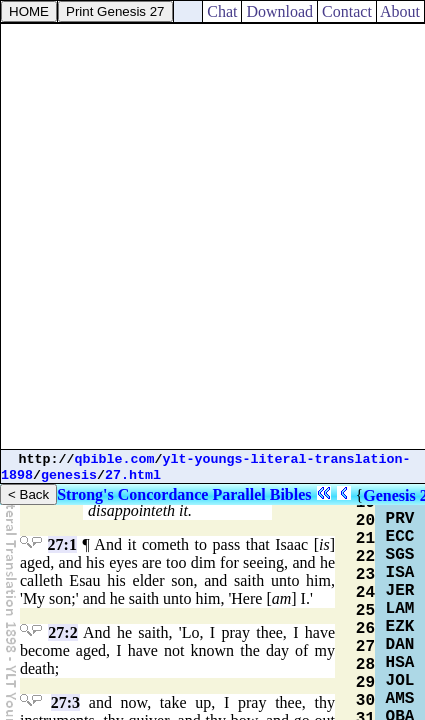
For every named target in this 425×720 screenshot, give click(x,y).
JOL (400, 681)
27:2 (62, 632)
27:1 (62, 544)
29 (365, 683)
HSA (400, 663)
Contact (347, 11)
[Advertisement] (212, 236)
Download (279, 11)
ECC (400, 537)
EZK (400, 627)
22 (365, 557)
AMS (400, 699)
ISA (400, 573)
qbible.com (115, 459)
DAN (400, 645)
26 (365, 629)
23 (365, 575)
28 (365, 665)
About (400, 11)
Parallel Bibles (261, 494)
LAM (400, 609)
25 (365, 611)
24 (365, 593)
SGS (400, 555)
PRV (400, 519)
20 (365, 521)
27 (365, 647)
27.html (133, 475)
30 (365, 701)
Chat (222, 11)
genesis (69, 475)
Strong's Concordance (132, 494)
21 (365, 539)
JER (400, 591)
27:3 (65, 702)
